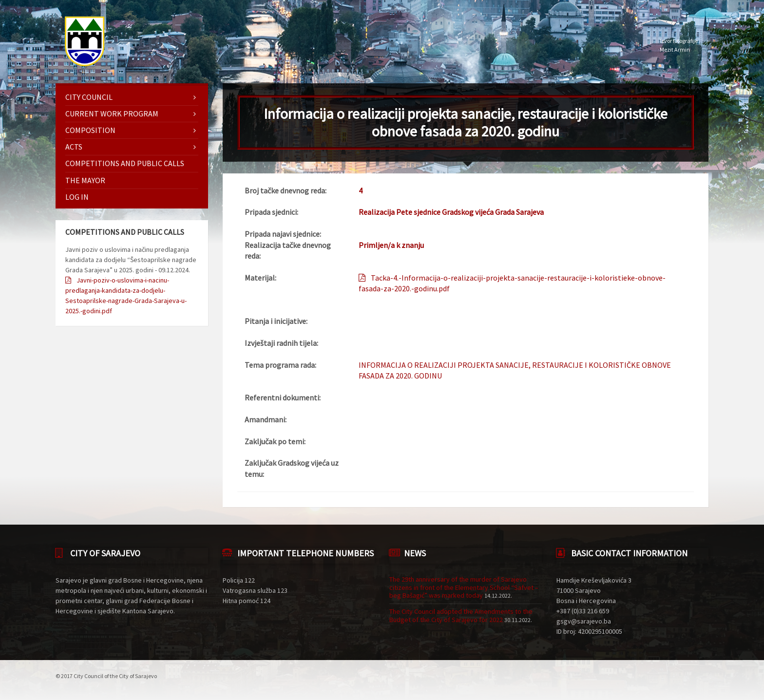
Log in (77, 197)
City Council (89, 97)
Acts (74, 147)
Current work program (112, 114)
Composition (90, 130)
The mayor (85, 180)
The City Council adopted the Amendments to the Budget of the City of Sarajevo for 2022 (461, 615)
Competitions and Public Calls (125, 163)
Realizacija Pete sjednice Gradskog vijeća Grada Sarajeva (451, 212)
